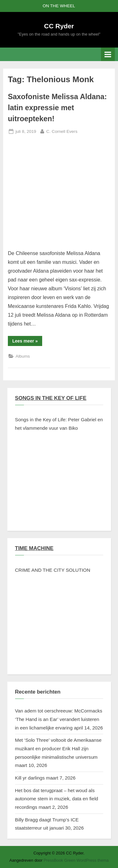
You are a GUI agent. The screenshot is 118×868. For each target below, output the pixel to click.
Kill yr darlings (30, 778)
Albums (22, 356)
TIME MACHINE (34, 548)
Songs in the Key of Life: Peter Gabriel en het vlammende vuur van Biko (59, 424)
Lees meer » (27, 342)
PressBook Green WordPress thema (76, 860)
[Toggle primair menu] (108, 54)
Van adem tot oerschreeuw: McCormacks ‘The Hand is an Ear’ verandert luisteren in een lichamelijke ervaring (59, 719)
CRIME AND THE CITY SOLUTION (53, 570)
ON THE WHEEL (59, 6)
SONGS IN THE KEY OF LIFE (51, 398)
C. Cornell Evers (62, 131)
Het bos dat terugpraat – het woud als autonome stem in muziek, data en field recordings (57, 799)
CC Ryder (59, 26)
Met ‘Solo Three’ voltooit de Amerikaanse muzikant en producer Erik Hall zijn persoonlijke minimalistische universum (58, 748)
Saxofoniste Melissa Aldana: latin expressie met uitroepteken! (57, 108)
